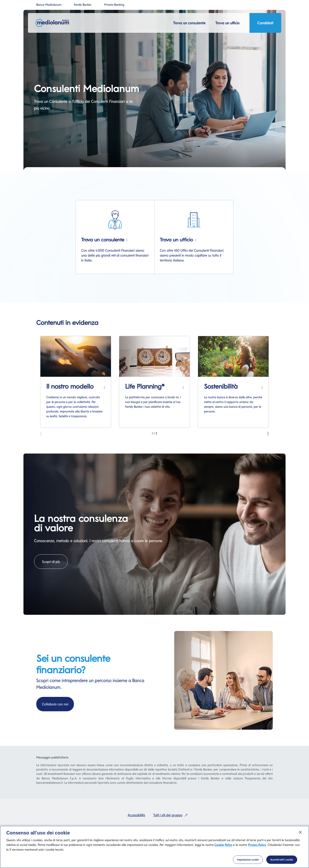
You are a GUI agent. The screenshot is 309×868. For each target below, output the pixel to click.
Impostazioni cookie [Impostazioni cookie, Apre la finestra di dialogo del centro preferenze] (248, 860)
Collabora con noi (58, 704)
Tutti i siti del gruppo (171, 815)
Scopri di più (55, 561)
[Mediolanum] (54, 23)
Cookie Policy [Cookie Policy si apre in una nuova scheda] (223, 845)
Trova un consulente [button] (189, 23)
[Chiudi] (300, 832)
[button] (268, 433)
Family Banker (83, 5)
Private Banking (114, 5)
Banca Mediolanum (49, 5)
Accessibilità (136, 815)
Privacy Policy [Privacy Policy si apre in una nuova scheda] (257, 845)
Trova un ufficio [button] (228, 23)
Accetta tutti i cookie (282, 860)
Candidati (265, 24)
